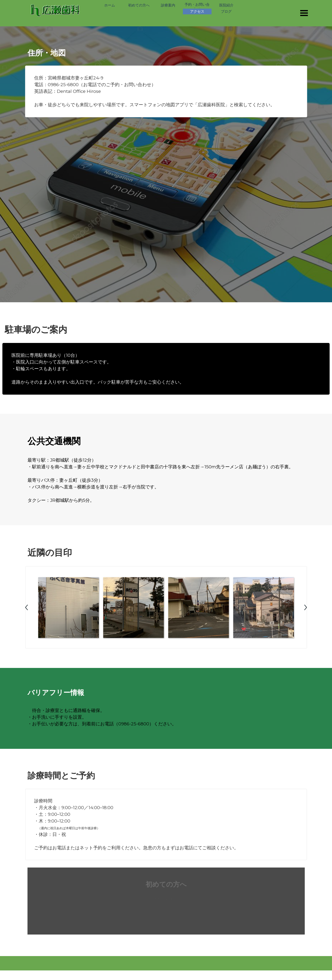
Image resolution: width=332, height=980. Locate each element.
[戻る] (27, 607)
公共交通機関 (54, 441)
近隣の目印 (50, 552)
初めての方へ (139, 5)
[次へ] (305, 607)
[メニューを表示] (304, 13)
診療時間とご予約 (61, 776)
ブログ (226, 11)
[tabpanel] (166, 91)
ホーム (110, 5)
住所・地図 (47, 53)
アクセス (197, 11)
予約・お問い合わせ (197, 7)
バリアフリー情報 (56, 692)
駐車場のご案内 (36, 329)
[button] (68, 607)
